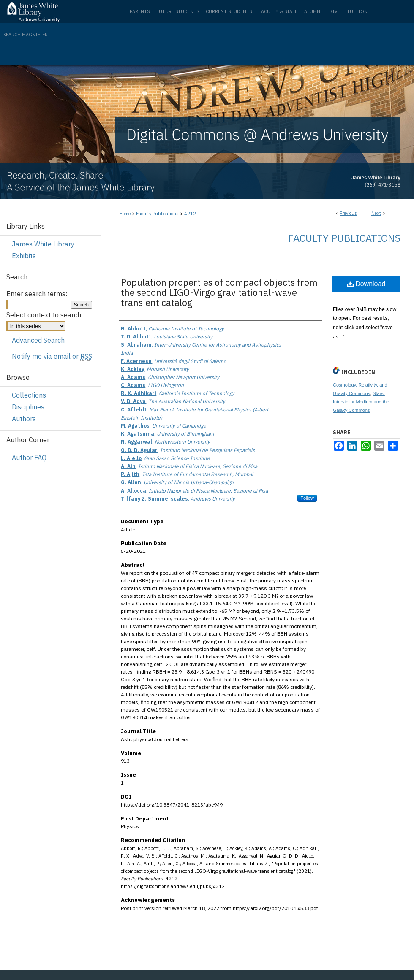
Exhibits (24, 256)
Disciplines (28, 407)
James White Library (43, 244)
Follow (307, 498)
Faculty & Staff (278, 11)
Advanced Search (38, 340)
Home (125, 214)
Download (366, 284)
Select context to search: (45, 315)
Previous (348, 213)
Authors (24, 419)
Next (376, 213)
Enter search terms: (37, 294)
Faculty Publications (157, 214)
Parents (140, 11)
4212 (190, 214)
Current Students (229, 11)
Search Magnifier (26, 35)
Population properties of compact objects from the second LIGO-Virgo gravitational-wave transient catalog (219, 292)
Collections (29, 395)
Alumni (313, 11)
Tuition (357, 11)
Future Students (178, 11)
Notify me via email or (52, 356)
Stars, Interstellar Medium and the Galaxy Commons (361, 402)
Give (335, 11)
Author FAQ (29, 458)
